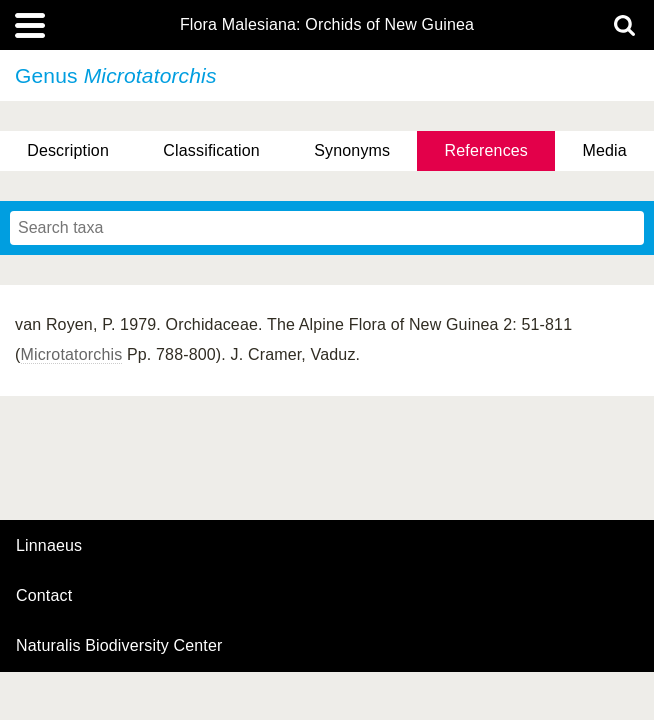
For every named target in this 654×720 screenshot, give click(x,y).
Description (68, 150)
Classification (211, 150)
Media (604, 150)
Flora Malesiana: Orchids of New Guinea (327, 25)
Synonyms (352, 150)
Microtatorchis (72, 354)
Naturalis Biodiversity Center (119, 646)
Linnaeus (49, 546)
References (486, 150)
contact (44, 595)
